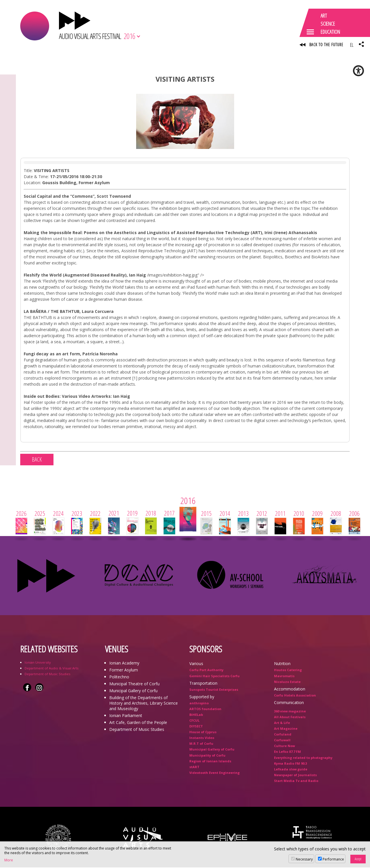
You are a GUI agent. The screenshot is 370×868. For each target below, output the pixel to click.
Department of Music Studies (47, 675)
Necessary (304, 859)
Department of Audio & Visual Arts (51, 669)
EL (352, 45)
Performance (333, 859)
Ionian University (38, 663)
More (9, 860)
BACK (37, 460)
